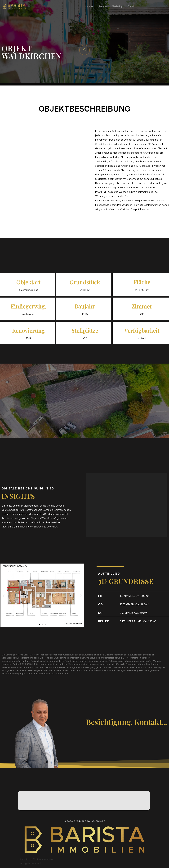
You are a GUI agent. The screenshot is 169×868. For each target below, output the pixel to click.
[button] (4, 596)
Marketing (119, 6)
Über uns (104, 6)
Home (90, 6)
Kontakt (134, 6)
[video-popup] (84, 50)
